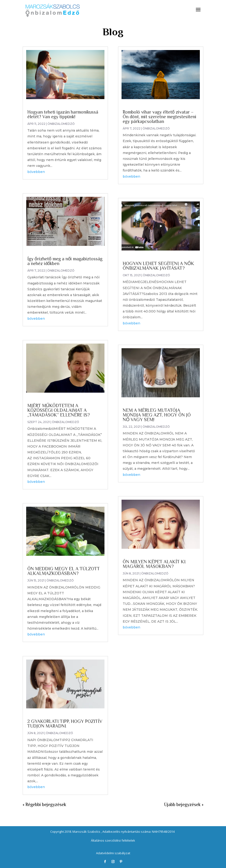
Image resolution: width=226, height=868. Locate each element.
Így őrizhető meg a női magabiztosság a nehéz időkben (65, 261)
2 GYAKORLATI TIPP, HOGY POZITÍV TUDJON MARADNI (65, 724)
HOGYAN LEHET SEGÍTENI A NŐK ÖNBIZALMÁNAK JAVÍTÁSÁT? (159, 266)
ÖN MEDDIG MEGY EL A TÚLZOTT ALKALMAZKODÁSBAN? (64, 571)
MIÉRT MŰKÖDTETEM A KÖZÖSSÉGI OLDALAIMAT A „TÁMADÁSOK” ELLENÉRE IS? (59, 410)
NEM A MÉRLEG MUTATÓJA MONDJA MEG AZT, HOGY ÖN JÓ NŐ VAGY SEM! (157, 415)
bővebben (36, 172)
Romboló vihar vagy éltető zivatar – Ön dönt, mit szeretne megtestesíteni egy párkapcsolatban (160, 117)
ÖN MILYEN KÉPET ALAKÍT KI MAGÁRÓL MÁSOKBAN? (154, 564)
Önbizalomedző (61, 124)
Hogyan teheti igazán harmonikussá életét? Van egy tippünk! (63, 114)
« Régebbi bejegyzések (44, 804)
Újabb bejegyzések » (184, 804)
